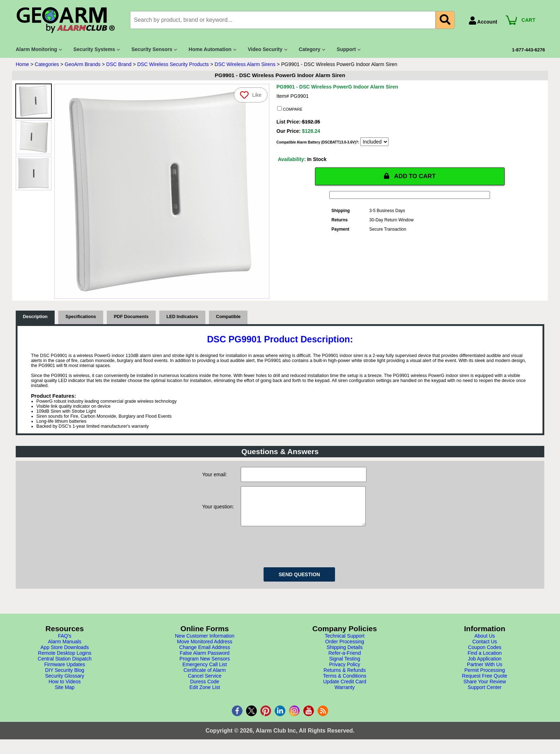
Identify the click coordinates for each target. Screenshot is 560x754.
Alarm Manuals (64, 649)
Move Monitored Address (205, 649)
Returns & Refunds (345, 677)
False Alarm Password (204, 660)
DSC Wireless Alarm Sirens (245, 64)
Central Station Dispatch (65, 666)
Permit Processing (485, 677)
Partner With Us (485, 672)
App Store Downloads (64, 654)
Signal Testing (345, 666)
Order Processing (345, 649)
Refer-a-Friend (344, 660)
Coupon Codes (484, 654)
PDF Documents (131, 317)
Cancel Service (205, 683)
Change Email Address (205, 654)
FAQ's (65, 643)
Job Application (485, 666)
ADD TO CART (410, 176)
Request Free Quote (485, 683)
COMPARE (290, 109)
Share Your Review (484, 689)
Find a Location (485, 660)
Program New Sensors (205, 666)
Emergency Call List (205, 672)
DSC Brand (119, 64)
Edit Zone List (205, 694)
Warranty (345, 694)
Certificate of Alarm (205, 677)
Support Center (485, 694)
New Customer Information (205, 643)
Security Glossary (65, 683)
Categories (47, 64)
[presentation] (295, 553)
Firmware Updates (65, 672)
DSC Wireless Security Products (173, 64)
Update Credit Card (345, 689)
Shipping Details (344, 654)
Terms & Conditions (344, 683)
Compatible (228, 317)
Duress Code (205, 689)
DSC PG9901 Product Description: (280, 339)
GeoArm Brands (82, 64)
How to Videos (65, 689)
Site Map (64, 694)
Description (35, 317)
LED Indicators (182, 317)
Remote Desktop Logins (64, 660)
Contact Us (484, 649)
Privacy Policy (344, 672)
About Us (485, 643)
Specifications (81, 317)
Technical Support (344, 643)
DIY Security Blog (64, 677)
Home (22, 64)
